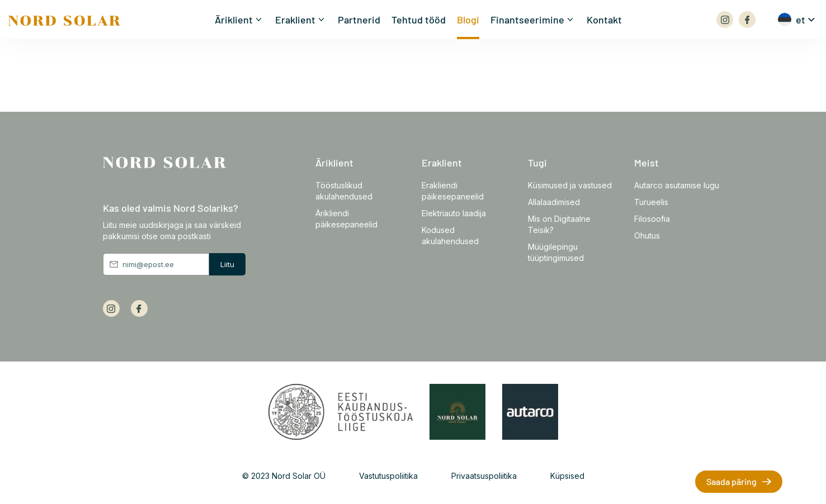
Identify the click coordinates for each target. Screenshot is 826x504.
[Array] (725, 20)
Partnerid (359, 20)
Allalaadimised (554, 202)
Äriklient (234, 20)
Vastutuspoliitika (388, 476)
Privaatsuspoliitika (484, 476)
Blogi (468, 20)
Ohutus (647, 236)
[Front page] (64, 19)
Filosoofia (652, 219)
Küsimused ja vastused (570, 185)
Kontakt (604, 20)
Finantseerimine (527, 20)
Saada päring (731, 481)
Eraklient (295, 20)
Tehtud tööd (419, 20)
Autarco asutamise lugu (677, 185)
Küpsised (567, 476)
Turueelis (651, 202)
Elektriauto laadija (454, 213)
